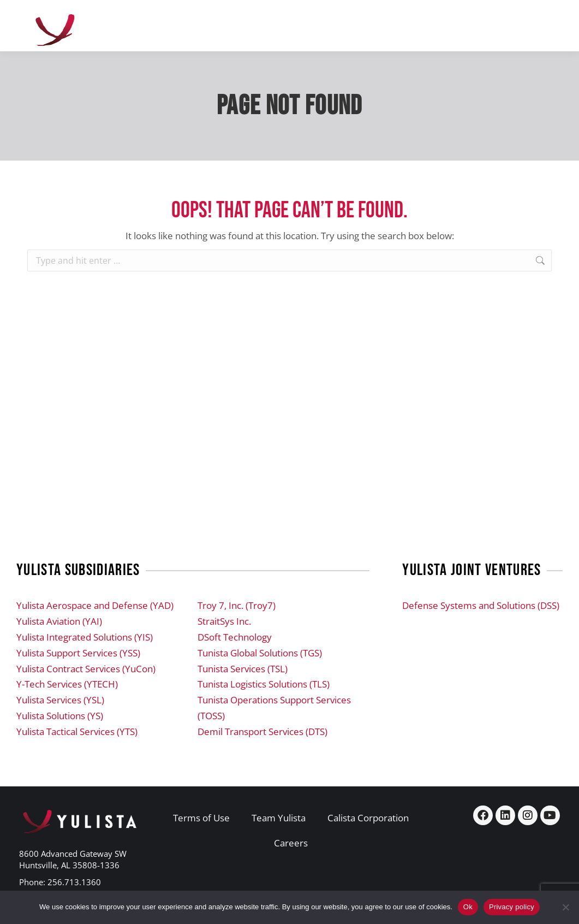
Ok (468, 907)
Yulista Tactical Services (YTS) (77, 731)
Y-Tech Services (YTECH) (67, 684)
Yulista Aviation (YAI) (59, 621)
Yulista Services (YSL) (60, 700)
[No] (565, 907)
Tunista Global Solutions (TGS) (260, 653)
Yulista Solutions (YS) (60, 716)
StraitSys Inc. (224, 621)
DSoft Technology (235, 637)
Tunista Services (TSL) (243, 669)
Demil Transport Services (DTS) (262, 731)
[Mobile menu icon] (541, 26)
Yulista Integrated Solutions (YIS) (85, 637)
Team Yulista (279, 818)
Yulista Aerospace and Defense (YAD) (95, 605)
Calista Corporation (368, 818)
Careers (291, 843)
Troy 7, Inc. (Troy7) (237, 605)
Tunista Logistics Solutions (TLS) (264, 684)
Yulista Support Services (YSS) (78, 653)
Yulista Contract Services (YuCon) (86, 669)
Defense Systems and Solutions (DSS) (481, 605)
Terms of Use (201, 818)
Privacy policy (512, 907)
